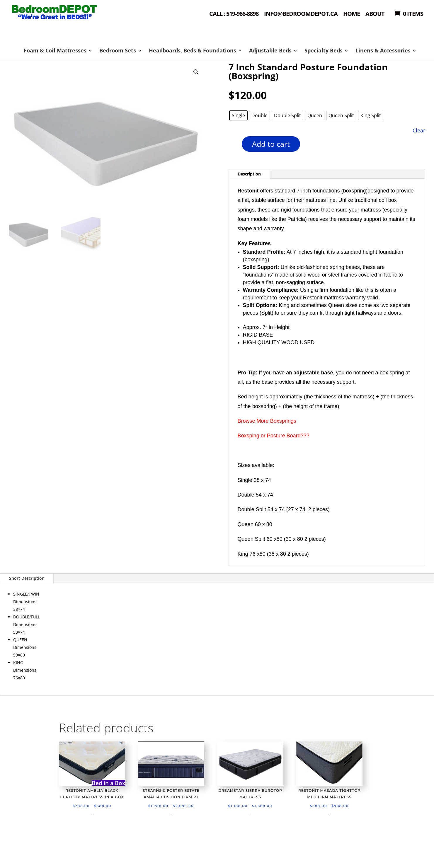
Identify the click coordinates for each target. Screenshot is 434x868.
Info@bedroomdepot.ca (301, 14)
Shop (70, 21)
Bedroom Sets (118, 50)
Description (249, 174)
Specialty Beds (324, 50)
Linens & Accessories (383, 50)
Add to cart (271, 144)
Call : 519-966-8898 (234, 14)
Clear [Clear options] (419, 130)
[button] (196, 72)
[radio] (238, 115)
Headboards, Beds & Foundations (193, 50)
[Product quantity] (232, 146)
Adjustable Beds (270, 50)
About (375, 14)
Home (352, 14)
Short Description (27, 578)
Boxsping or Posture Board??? (274, 436)
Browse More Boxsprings (267, 421)
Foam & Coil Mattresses (55, 50)
